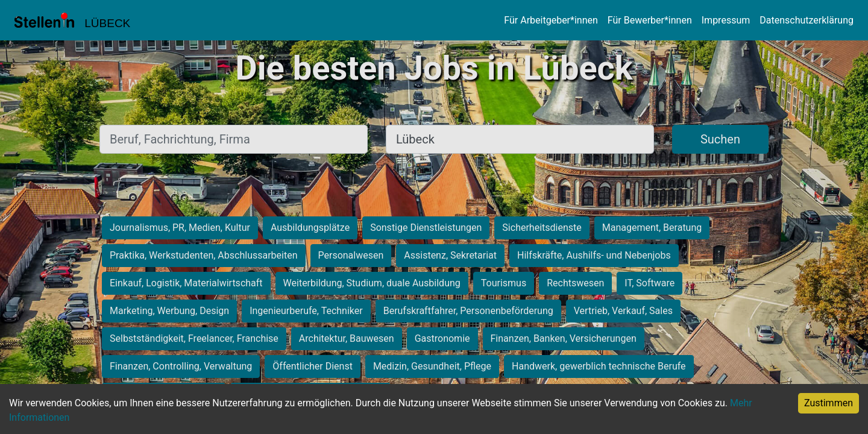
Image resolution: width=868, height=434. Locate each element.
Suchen (720, 139)
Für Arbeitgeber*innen (551, 20)
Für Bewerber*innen (650, 20)
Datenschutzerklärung (807, 20)
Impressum (726, 20)
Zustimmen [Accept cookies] (829, 403)
